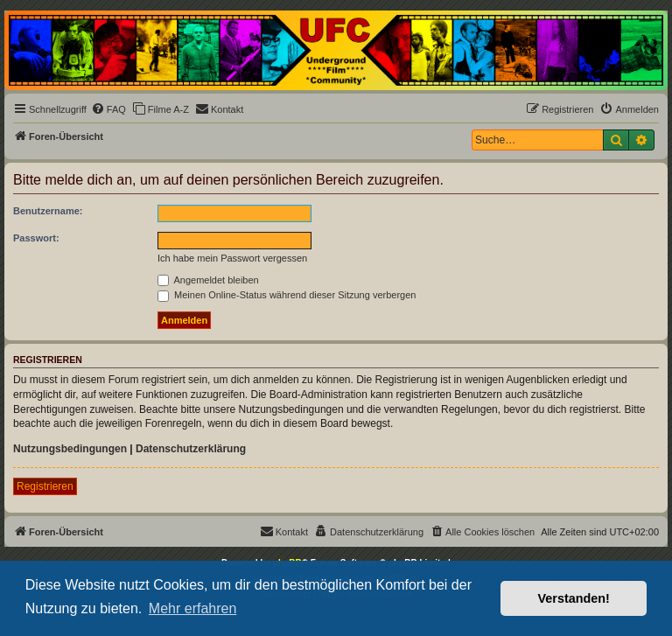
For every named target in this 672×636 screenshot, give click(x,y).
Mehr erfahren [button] (193, 608)
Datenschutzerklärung (191, 449)
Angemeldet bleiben (208, 280)
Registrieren (45, 486)
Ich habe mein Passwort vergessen (232, 258)
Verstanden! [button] (574, 598)
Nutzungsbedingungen (70, 449)
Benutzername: (48, 211)
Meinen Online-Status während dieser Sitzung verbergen (287, 295)
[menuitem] (108, 109)
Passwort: (36, 238)
